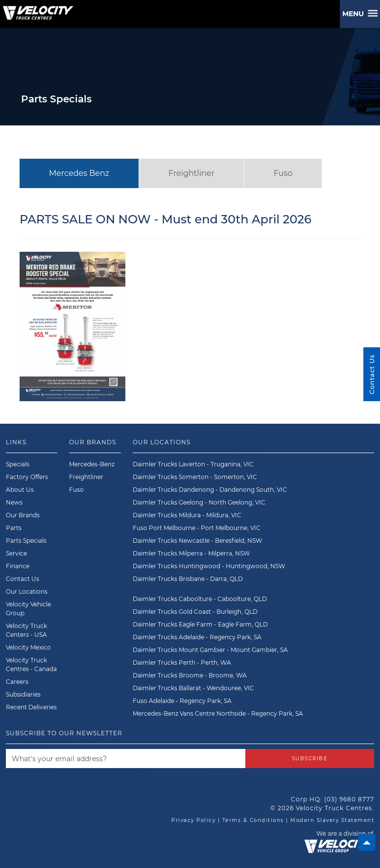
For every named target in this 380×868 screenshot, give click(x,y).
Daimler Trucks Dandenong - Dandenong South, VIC (210, 490)
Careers (17, 682)
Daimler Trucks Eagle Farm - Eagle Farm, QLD (200, 624)
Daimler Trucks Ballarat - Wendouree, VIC (193, 688)
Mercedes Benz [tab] (79, 173)
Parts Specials (26, 541)
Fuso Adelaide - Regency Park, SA (182, 701)
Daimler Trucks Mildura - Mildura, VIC (187, 515)
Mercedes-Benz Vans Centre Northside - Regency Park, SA (218, 713)
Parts (14, 528)
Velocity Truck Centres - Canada (31, 664)
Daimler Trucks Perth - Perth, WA (182, 663)
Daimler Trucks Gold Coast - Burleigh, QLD (195, 612)
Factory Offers (27, 477)
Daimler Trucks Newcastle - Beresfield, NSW (197, 541)
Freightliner (86, 477)
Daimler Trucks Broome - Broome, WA (190, 675)
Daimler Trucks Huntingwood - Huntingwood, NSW (209, 566)
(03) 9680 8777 (349, 799)
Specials (18, 464)
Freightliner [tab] (191, 173)
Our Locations (27, 591)
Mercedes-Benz (92, 464)
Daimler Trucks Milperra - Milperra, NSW (191, 553)
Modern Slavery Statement (332, 820)
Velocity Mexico (28, 647)
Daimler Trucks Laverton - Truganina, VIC (193, 464)
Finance (18, 566)
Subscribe (310, 759)
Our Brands (23, 515)
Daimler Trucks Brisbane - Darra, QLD (188, 579)
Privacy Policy (193, 820)
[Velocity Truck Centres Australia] (37, 9)
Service (16, 553)
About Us (20, 490)
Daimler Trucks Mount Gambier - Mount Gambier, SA (210, 650)
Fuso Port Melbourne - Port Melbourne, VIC (197, 528)
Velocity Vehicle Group (28, 609)
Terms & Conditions (253, 820)
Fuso (76, 490)
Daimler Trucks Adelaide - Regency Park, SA (197, 637)
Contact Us (23, 579)
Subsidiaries (23, 694)
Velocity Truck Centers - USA (26, 630)
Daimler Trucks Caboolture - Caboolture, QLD (200, 599)
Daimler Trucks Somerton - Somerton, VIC (195, 477)
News (14, 502)
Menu (355, 14)
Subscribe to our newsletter (64, 733)
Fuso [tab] (283, 173)
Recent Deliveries (31, 707)
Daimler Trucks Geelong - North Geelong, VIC (199, 502)
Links (16, 442)
